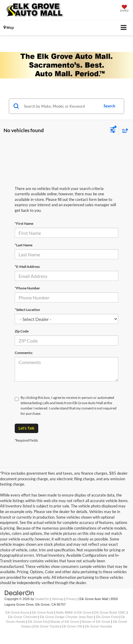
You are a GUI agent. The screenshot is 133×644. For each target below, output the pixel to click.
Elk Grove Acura (17, 612)
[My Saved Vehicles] (124, 9)
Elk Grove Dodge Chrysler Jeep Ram (66, 617)
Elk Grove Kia (38, 622)
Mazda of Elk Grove (65, 622)
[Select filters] (113, 131)
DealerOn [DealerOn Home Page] (42, 599)
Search (109, 106)
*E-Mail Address (27, 267)
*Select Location (27, 310)
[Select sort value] (124, 131)
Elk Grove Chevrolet (23, 617)
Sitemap (58, 599)
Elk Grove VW (72, 626)
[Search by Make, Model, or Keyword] (60, 106)
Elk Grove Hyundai (98, 626)
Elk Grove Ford (107, 617)
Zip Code (22, 331)
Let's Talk (26, 428)
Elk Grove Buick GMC (110, 612)
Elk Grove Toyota (47, 626)
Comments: (24, 353)
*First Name (24, 223)
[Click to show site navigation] (124, 28)
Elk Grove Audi (42, 612)
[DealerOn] (19, 593)
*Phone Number (27, 288)
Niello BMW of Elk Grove (74, 612)
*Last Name (24, 245)
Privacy (72, 599)
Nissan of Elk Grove (96, 622)
